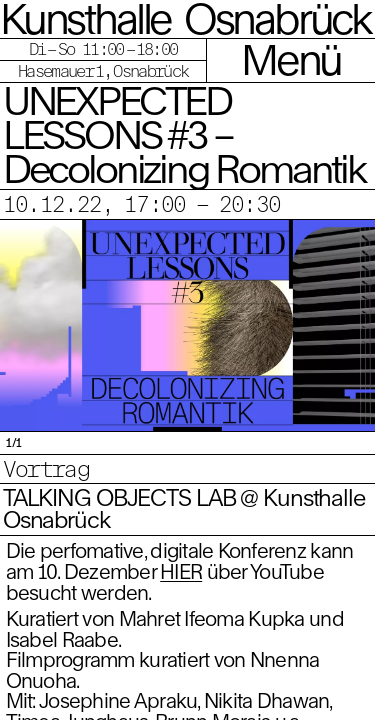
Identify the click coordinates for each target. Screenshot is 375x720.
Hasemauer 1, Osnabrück (103, 70)
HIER (181, 571)
